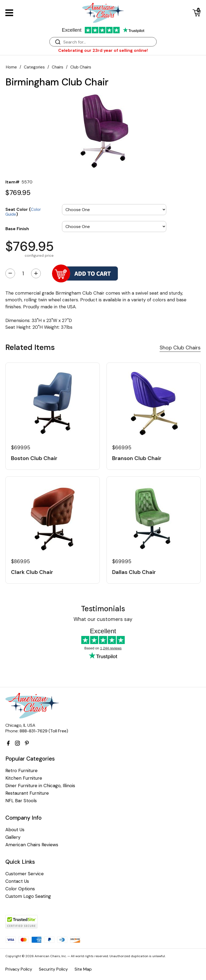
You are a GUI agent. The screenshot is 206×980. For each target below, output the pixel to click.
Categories (34, 67)
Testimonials (103, 609)
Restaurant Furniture (27, 793)
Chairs (58, 67)
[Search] (108, 42)
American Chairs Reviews (32, 845)
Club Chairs (81, 67)
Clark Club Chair (32, 572)
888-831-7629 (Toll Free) (44, 731)
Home (11, 67)
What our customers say (103, 619)
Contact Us (17, 881)
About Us (15, 830)
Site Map (83, 969)
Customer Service (25, 874)
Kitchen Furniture (24, 778)
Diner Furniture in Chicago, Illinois (40, 786)
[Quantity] (23, 273)
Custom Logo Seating (28, 896)
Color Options (20, 889)
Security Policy (53, 969)
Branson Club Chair (137, 458)
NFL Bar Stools (21, 801)
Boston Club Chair (34, 458)
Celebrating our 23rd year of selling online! (103, 50)
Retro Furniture (21, 771)
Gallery (13, 837)
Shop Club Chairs (180, 348)
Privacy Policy (19, 969)
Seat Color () (23, 211)
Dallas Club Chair (134, 572)
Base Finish (17, 229)
